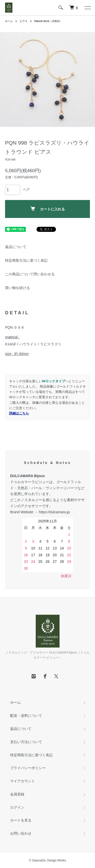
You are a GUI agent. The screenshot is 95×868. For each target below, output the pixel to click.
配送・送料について (26, 716)
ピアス (24, 21)
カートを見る (21, 820)
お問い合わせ (21, 833)
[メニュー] (87, 8)
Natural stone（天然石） (48, 21)
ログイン (17, 807)
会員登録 (17, 794)
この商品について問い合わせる (30, 274)
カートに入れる (48, 209)
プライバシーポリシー (28, 768)
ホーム (9, 21)
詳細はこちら (19, 413)
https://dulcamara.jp (54, 512)
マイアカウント (23, 781)
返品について (16, 247)
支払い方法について (26, 742)
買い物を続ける (17, 288)
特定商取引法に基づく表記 (26, 260)
